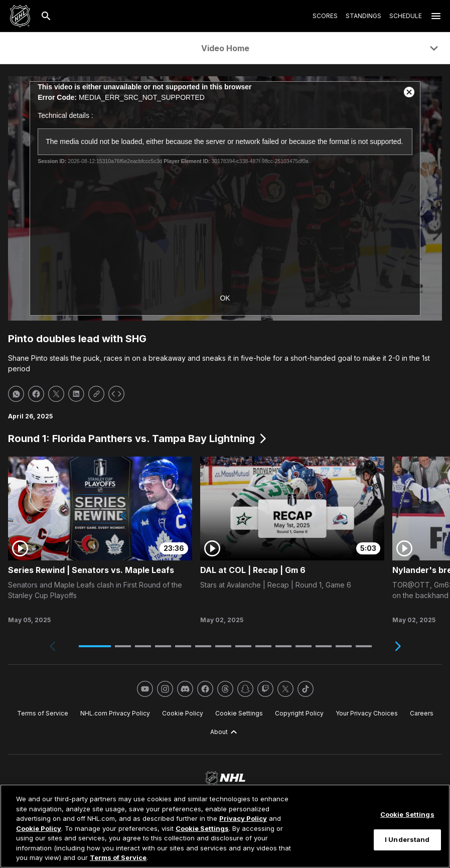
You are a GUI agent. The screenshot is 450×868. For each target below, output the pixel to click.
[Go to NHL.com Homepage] (20, 16)
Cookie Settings (202, 828)
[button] (95, 646)
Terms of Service (118, 857)
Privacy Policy (243, 818)
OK (225, 298)
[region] (225, 826)
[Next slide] (398, 646)
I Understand (407, 839)
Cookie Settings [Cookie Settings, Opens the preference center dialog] (407, 814)
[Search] (46, 16)
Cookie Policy (39, 828)
